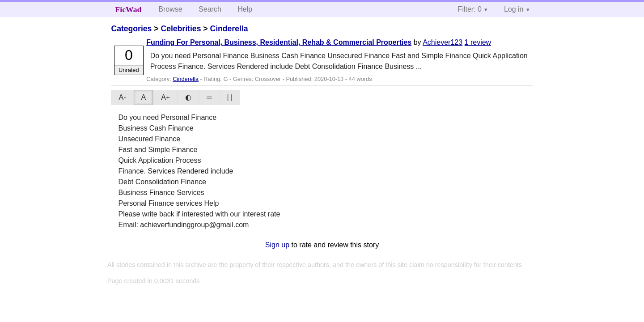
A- (122, 97)
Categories (131, 29)
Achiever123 (443, 42)
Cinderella (229, 29)
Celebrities (181, 29)
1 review (478, 42)
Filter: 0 (470, 9)
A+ (165, 97)
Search (210, 9)
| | (230, 97)
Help (245, 9)
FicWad (129, 9)
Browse (170, 9)
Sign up (277, 245)
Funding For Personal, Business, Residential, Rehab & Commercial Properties (279, 42)
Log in (514, 9)
